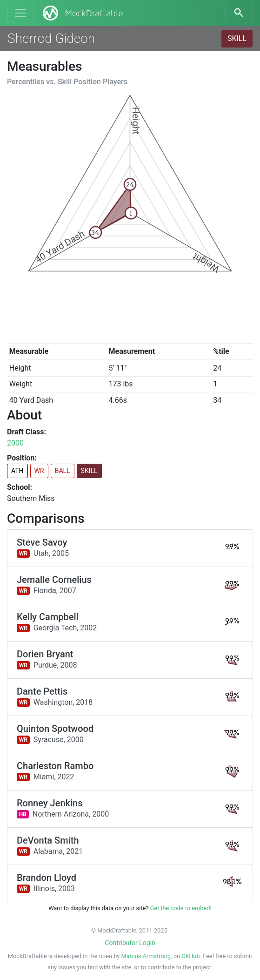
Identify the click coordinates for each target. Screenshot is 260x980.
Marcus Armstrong (146, 956)
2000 (15, 443)
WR (39, 471)
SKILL (237, 38)
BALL (63, 471)
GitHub (190, 956)
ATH (17, 471)
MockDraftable (82, 13)
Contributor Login (130, 943)
